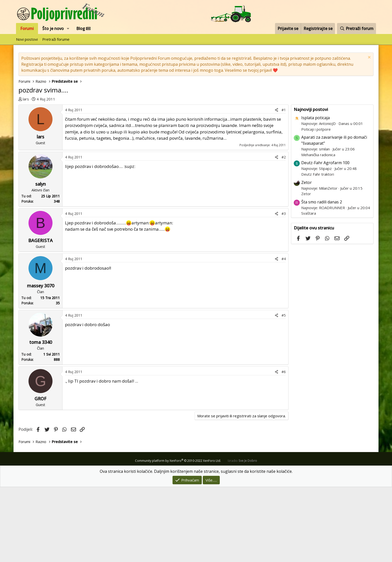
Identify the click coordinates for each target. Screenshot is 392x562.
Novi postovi (27, 39)
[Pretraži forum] (356, 28)
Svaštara (309, 288)
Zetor (306, 257)
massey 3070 (41, 361)
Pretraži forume (56, 39)
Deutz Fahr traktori (318, 249)
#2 (284, 232)
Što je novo (53, 28)
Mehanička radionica (318, 230)
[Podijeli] (276, 185)
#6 (284, 447)
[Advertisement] (155, 142)
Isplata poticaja (315, 193)
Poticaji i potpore (316, 204)
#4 (284, 334)
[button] (68, 28)
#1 (284, 185)
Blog (83, 28)
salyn (40, 259)
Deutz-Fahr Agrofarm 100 (325, 238)
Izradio (242, 536)
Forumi (27, 28)
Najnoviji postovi (311, 184)
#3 (284, 288)
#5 (284, 390)
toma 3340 (41, 417)
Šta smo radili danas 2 (322, 277)
